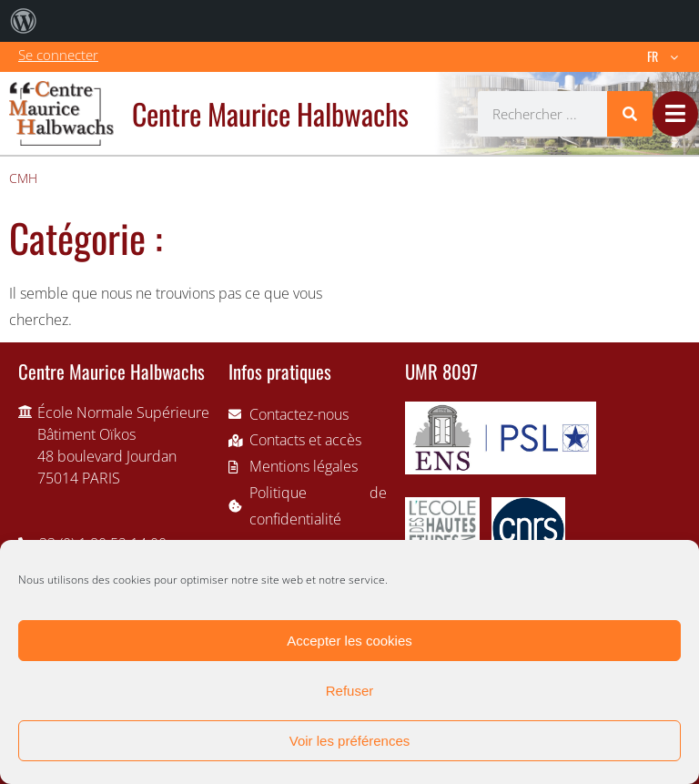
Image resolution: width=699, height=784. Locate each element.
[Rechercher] (630, 114)
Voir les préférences (350, 741)
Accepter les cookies (349, 641)
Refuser (350, 691)
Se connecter (58, 55)
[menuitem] (24, 21)
